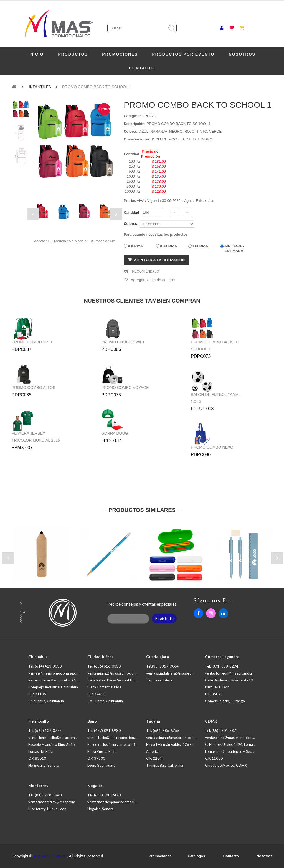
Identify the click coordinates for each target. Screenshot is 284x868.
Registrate (164, 618)
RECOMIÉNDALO (145, 271)
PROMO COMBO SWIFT (123, 342)
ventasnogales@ (120, 802)
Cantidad (131, 212)
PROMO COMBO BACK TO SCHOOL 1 (215, 345)
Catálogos (196, 856)
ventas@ (55, 673)
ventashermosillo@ (63, 738)
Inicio (36, 54)
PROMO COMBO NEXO (212, 447)
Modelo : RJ (43, 241)
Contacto (142, 68)
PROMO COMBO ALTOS (33, 388)
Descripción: (135, 124)
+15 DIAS (200, 246)
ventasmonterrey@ (63, 802)
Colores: (131, 131)
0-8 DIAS (135, 246)
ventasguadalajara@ (182, 673)
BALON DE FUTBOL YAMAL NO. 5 (216, 398)
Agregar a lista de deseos (153, 280)
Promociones (120, 54)
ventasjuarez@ (119, 673)
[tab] (21, 109)
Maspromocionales (50, 856)
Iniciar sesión (222, 28)
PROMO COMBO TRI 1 (32, 342)
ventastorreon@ (238, 673)
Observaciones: (137, 139)
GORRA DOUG (115, 433)
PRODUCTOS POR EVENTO (183, 54)
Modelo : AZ (64, 241)
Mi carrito (242, 28)
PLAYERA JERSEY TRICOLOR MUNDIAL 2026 (36, 437)
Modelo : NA (105, 241)
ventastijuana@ (178, 738)
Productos (73, 54)
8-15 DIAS (168, 246)
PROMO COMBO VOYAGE (125, 388)
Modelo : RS (85, 241)
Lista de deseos (232, 28)
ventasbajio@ (118, 738)
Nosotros (242, 54)
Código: (130, 116)
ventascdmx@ (236, 738)
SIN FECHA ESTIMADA (234, 248)
